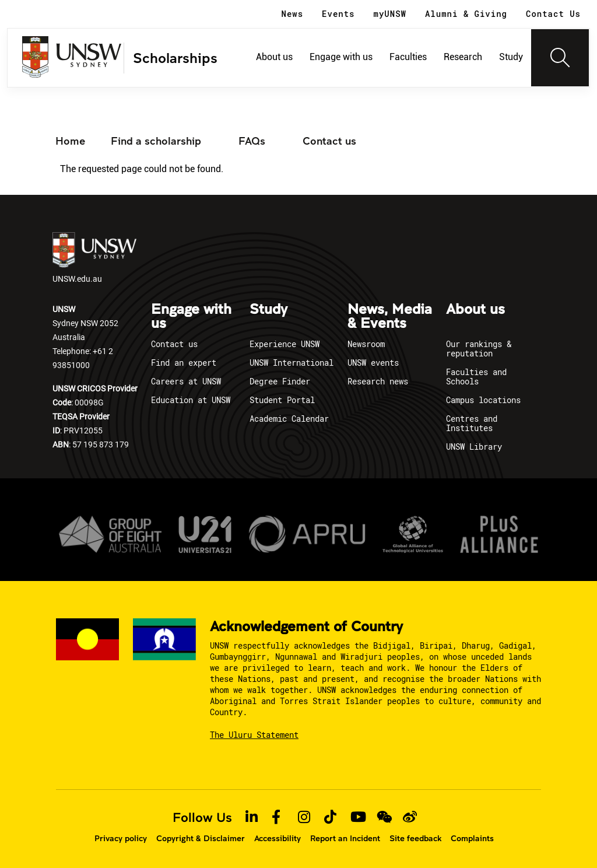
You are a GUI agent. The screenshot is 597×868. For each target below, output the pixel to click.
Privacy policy (121, 838)
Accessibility (278, 838)
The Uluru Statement (254, 735)
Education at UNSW (191, 400)
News (293, 14)
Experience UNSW (285, 344)
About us (274, 57)
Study (511, 57)
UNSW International (292, 363)
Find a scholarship (156, 141)
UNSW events (373, 363)
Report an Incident (345, 838)
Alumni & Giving (466, 14)
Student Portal (282, 400)
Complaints (472, 838)
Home (70, 141)
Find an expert (184, 363)
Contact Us (553, 14)
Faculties (408, 57)
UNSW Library (474, 447)
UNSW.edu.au (94, 258)
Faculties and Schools (476, 377)
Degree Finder (280, 381)
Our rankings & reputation (479, 349)
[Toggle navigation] (560, 58)
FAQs (252, 141)
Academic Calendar (289, 419)
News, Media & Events (390, 317)
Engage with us (341, 57)
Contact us (329, 141)
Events (338, 14)
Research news (378, 381)
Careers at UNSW (186, 381)
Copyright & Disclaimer (201, 838)
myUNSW (390, 14)
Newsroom (366, 344)
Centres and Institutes (472, 423)
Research (463, 57)
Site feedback (415, 838)
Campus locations (483, 400)
